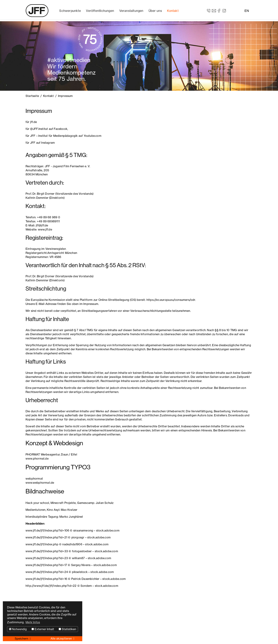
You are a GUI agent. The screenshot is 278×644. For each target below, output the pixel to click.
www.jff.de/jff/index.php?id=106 (47, 530)
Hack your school (37, 503)
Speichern (22, 639)
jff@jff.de (42, 225)
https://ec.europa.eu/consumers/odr (171, 300)
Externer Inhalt (43, 629)
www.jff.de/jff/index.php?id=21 (46, 537)
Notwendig (18, 629)
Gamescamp (86, 503)
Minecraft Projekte (63, 503)
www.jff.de (45, 229)
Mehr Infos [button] (33, 622)
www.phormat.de (37, 459)
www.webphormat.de (40, 483)
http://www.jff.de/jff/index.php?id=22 (51, 586)
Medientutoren (36, 510)
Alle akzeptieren (62, 639)
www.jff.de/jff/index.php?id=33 (47, 551)
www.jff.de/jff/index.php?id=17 (46, 565)
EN (247, 11)
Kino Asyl (53, 510)
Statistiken (67, 629)
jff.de (34, 122)
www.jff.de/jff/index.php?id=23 (47, 558)
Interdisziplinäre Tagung (42, 517)
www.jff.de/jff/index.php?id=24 (47, 572)
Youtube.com (93, 136)
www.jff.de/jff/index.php (42, 544)
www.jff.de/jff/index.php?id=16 (46, 579)
